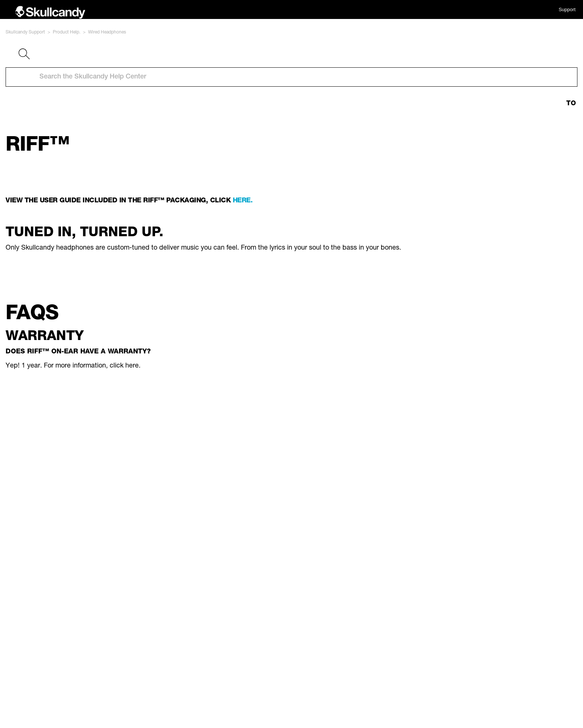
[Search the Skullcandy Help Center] (291, 77)
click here (124, 366)
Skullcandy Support (25, 32)
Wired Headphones (107, 32)
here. (243, 201)
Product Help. (67, 32)
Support (567, 9)
